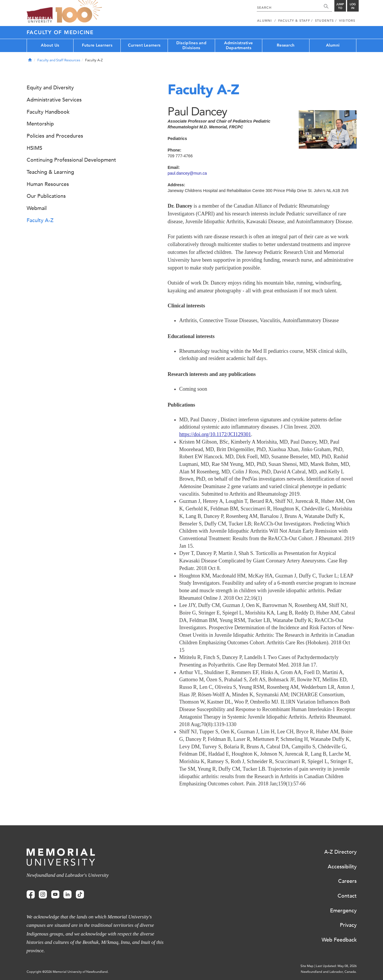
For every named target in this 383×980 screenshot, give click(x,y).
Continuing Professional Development (71, 160)
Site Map (307, 966)
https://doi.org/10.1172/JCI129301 (215, 434)
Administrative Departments (238, 45)
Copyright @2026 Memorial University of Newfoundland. (68, 972)
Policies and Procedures (55, 136)
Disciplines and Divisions (191, 45)
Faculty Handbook (48, 112)
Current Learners (144, 45)
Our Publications (46, 196)
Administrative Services (54, 100)
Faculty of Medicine (60, 32)
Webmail (37, 208)
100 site (79, 12)
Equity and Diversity (50, 88)
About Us (50, 45)
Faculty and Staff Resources (59, 60)
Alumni (333, 45)
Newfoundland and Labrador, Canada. (329, 972)
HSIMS (34, 148)
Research (286, 45)
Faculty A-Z (40, 220)
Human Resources (48, 184)
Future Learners (97, 45)
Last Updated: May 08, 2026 (336, 966)
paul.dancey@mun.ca (187, 173)
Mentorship (40, 124)
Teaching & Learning (50, 172)
